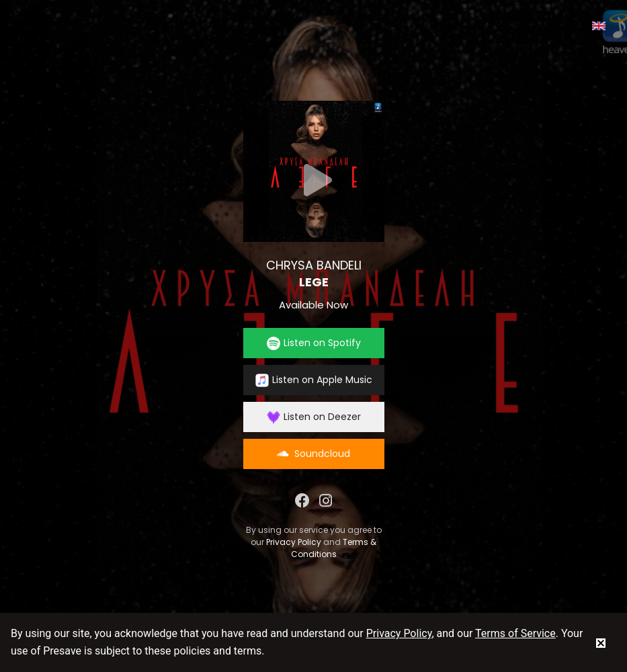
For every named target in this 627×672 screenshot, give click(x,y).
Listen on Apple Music (314, 380)
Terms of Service (515, 633)
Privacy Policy (294, 542)
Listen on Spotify (314, 343)
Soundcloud (313, 454)
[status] (601, 642)
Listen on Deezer (314, 417)
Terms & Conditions (334, 548)
